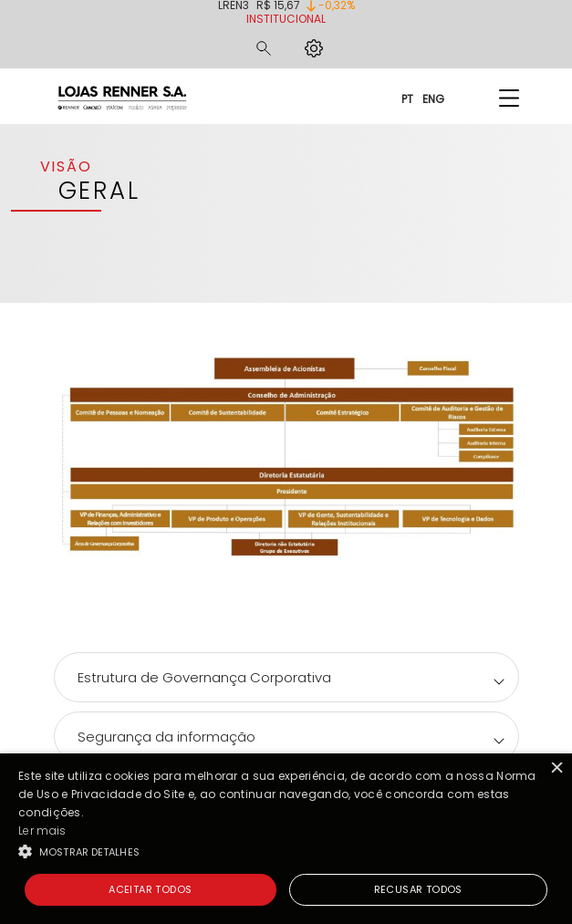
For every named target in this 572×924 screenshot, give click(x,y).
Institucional (286, 19)
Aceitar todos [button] (150, 889)
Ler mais (42, 831)
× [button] (556, 769)
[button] (286, 851)
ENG (433, 98)
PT (407, 98)
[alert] (286, 839)
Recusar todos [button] (418, 889)
